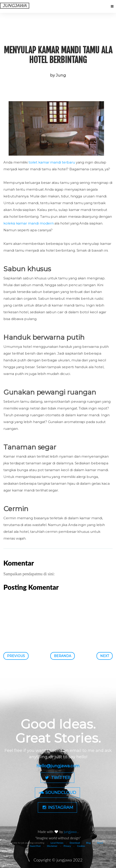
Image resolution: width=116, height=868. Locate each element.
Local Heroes (57, 843)
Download (75, 843)
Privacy (67, 846)
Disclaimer (52, 846)
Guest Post (35, 846)
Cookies (81, 846)
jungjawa (71, 832)
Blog (88, 843)
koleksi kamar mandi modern (28, 223)
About (100, 843)
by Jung (58, 75)
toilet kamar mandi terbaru (52, 162)
